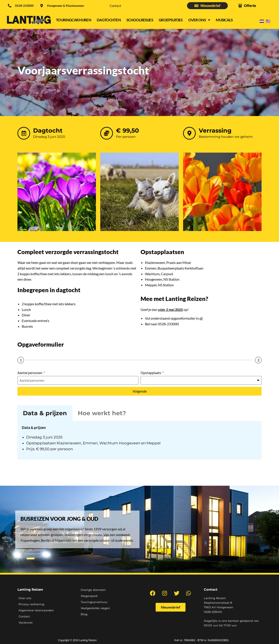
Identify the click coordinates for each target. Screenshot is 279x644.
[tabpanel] (139, 440)
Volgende (140, 391)
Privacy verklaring (31, 604)
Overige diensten (93, 590)
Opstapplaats (151, 373)
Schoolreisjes (140, 20)
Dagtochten (109, 20)
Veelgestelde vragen (95, 608)
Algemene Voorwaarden (36, 610)
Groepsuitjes (171, 20)
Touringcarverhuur (94, 602)
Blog (84, 614)
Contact (115, 6)
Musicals (224, 20)
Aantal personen (30, 373)
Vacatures (26, 622)
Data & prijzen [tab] (45, 413)
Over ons (199, 20)
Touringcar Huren (74, 20)
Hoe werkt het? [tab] (102, 413)
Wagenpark (89, 596)
